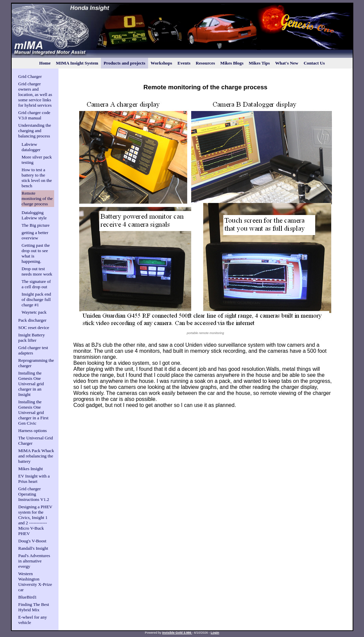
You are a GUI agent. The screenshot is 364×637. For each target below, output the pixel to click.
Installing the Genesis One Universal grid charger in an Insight (31, 384)
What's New (287, 63)
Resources (206, 63)
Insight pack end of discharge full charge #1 (36, 299)
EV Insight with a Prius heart (34, 479)
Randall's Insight (33, 548)
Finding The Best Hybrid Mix (34, 607)
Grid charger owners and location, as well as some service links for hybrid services (35, 94)
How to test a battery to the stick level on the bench (37, 178)
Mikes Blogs (232, 63)
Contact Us (314, 63)
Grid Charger (30, 76)
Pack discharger (33, 320)
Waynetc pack (34, 312)
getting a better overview (35, 235)
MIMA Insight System (77, 63)
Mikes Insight (31, 469)
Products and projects (125, 63)
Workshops (161, 63)
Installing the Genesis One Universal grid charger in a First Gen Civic (33, 412)
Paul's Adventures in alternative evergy (34, 561)
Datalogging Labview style (34, 215)
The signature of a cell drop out (36, 284)
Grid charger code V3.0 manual (34, 115)
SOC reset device (34, 328)
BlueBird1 (28, 597)
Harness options (33, 431)
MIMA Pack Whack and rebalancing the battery (36, 456)
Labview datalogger (31, 147)
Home (45, 63)
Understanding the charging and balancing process (35, 131)
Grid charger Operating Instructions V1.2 (34, 494)
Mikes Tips (259, 63)
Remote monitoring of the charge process (37, 198)
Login (215, 633)
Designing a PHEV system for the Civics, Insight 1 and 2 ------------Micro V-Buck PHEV (35, 520)
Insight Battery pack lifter (32, 338)
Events (184, 63)
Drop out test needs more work (37, 271)
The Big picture (36, 225)
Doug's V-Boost (32, 541)
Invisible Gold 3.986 (177, 633)
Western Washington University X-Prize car (35, 582)
